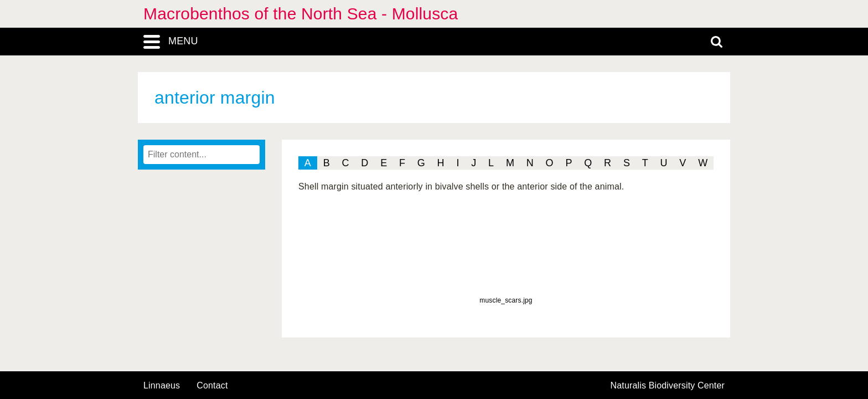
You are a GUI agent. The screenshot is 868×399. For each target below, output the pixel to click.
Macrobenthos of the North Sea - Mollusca (301, 14)
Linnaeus (162, 386)
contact (212, 385)
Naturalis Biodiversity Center (668, 386)
